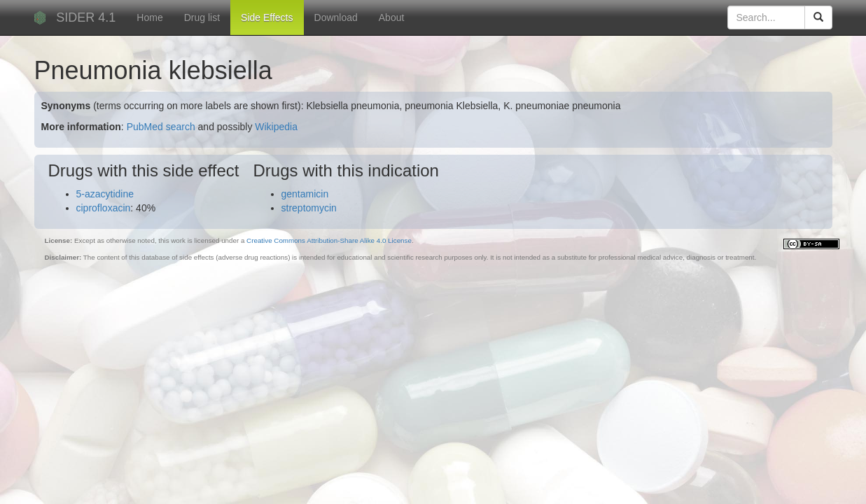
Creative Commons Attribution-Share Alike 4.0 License (329, 240)
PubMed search (161, 127)
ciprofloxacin (104, 208)
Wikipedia (276, 127)
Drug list (202, 17)
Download (336, 17)
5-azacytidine (105, 194)
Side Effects (267, 17)
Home (149, 17)
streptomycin (309, 208)
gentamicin (305, 194)
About (392, 17)
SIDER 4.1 (86, 17)
